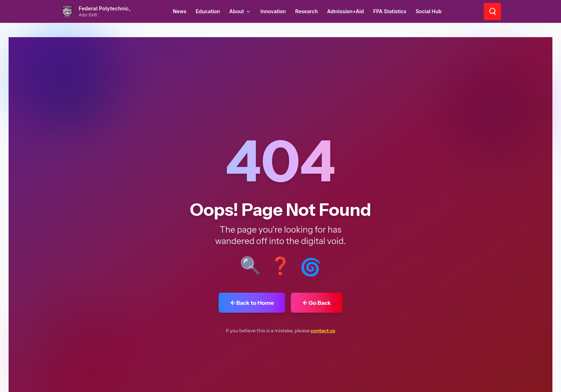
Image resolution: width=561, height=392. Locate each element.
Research (306, 11)
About (240, 11)
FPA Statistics (390, 11)
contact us (323, 331)
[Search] (492, 11)
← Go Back (316, 303)
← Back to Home (252, 303)
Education (208, 11)
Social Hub (429, 11)
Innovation (273, 11)
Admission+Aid (345, 11)
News (180, 11)
